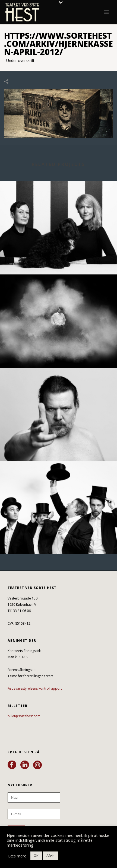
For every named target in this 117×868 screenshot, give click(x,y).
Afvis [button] (50, 856)
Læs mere (17, 856)
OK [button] (36, 856)
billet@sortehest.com (24, 716)
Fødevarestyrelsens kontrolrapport (35, 688)
